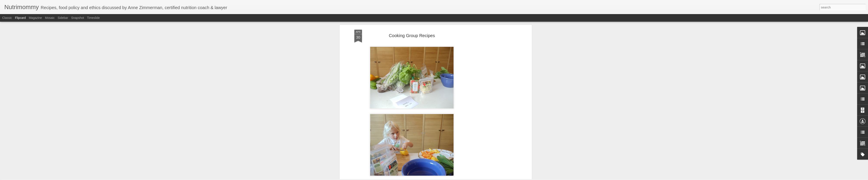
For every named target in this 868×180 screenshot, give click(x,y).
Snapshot (78, 18)
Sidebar (63, 18)
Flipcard (20, 18)
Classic (7, 18)
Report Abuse (460, 178)
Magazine (35, 18)
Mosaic (50, 18)
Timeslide (93, 18)
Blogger (448, 178)
